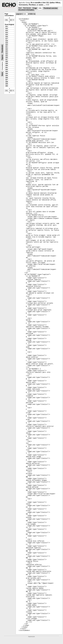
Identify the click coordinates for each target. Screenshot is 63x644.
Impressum (31, 637)
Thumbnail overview (50, 8)
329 (7, 63)
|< (21, 14)
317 (7, 39)
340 (7, 86)
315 (7, 35)
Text (20, 8)
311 (7, 27)
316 (7, 37)
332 (7, 70)
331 (7, 67)
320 (7, 45)
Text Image (27, 8)
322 (7, 49)
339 (7, 84)
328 (7, 61)
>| (34, 14)
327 (7, 59)
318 (7, 41)
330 (7, 65)
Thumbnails (2, 49)
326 (7, 57)
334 (7, 74)
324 (7, 53)
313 (7, 31)
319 (7, 43)
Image (35, 8)
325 (7, 55)
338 (7, 82)
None (2, 74)
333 (7, 72)
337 (7, 80)
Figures (2, 57)
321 (7, 47)
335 (7, 76)
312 (7, 29)
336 (7, 78)
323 (7, 51)
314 (7, 33)
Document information (26, 10)
